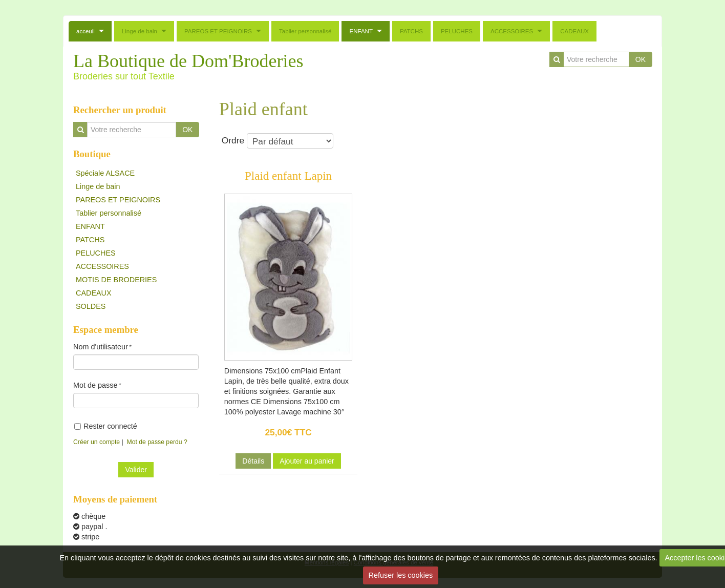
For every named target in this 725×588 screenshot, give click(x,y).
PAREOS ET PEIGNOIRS (218, 31)
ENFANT (361, 31)
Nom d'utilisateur (101, 347)
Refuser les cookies (401, 575)
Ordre (278, 141)
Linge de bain (140, 31)
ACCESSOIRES (512, 31)
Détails (253, 461)
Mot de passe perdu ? (157, 442)
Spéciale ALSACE (105, 173)
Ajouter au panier (307, 461)
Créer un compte (97, 442)
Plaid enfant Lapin (288, 176)
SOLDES (91, 306)
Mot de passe (95, 385)
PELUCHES (457, 31)
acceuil (86, 31)
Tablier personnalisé (305, 31)
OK (641, 59)
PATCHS (411, 31)
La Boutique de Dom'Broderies (188, 61)
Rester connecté (106, 426)
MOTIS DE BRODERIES (116, 280)
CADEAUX (574, 31)
